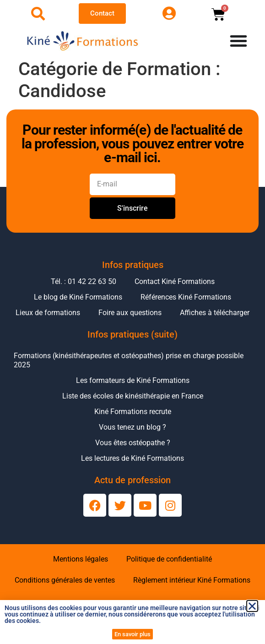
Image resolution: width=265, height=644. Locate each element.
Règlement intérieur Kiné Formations (192, 580)
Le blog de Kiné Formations (78, 297)
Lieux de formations (48, 313)
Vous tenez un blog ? (132, 427)
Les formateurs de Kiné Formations (133, 380)
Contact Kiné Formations (175, 281)
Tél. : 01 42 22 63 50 (84, 281)
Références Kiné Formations (186, 297)
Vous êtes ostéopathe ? (133, 443)
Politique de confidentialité (169, 559)
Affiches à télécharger (215, 313)
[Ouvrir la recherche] (38, 14)
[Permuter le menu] (238, 41)
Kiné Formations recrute (133, 412)
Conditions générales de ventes (65, 580)
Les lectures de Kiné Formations (132, 458)
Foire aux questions (130, 313)
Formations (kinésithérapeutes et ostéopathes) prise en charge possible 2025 (129, 360)
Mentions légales (81, 559)
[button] (252, 606)
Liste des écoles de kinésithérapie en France (133, 396)
